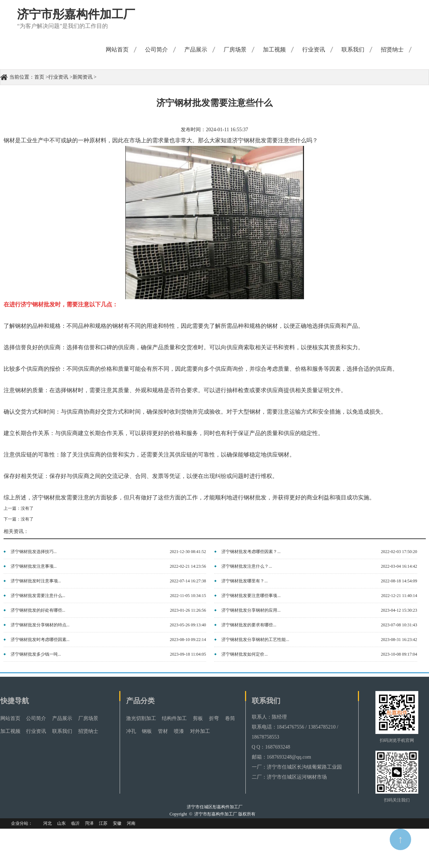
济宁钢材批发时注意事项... (36, 581)
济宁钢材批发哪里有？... (245, 581)
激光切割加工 (141, 718)
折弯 (214, 718)
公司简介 (156, 50)
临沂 (75, 823)
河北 (48, 823)
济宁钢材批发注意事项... (34, 566)
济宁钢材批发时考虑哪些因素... (40, 640)
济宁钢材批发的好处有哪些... (38, 610)
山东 (61, 823)
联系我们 (353, 50)
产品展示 (196, 50)
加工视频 (274, 50)
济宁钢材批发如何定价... (245, 654)
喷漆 (179, 731)
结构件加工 (174, 718)
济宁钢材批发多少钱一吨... (36, 654)
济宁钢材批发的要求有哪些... (249, 625)
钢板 (147, 731)
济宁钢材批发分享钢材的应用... (251, 610)
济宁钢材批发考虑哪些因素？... (251, 552)
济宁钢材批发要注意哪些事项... (251, 596)
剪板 (198, 718)
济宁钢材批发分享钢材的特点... (40, 625)
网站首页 (117, 50)
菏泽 (89, 823)
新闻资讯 (83, 77)
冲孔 (131, 731)
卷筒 (230, 718)
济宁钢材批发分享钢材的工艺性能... (255, 640)
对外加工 (200, 731)
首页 (39, 77)
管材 (163, 731)
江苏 (103, 823)
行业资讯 (314, 50)
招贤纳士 (392, 50)
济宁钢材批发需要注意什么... (38, 596)
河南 (131, 823)
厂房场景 (235, 50)
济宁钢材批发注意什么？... (247, 566)
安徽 (117, 823)
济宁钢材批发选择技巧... (34, 552)
